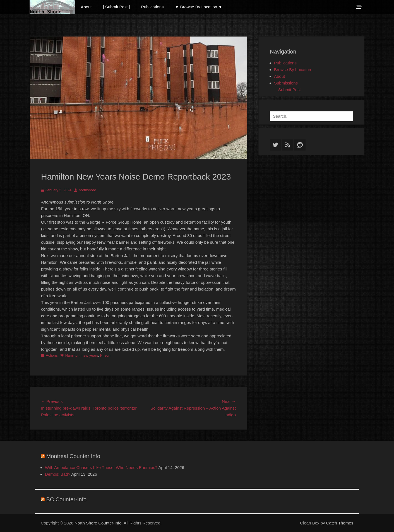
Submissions (286, 83)
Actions (52, 355)
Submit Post (290, 90)
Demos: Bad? (58, 474)
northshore (87, 190)
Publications (152, 7)
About (86, 7)
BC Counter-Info (67, 499)
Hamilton (72, 355)
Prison (105, 355)
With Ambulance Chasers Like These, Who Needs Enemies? (101, 467)
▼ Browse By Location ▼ (199, 7)
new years (90, 355)
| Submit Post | (116, 7)
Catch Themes (340, 523)
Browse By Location (293, 70)
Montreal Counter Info (73, 456)
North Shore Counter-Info (98, 523)
